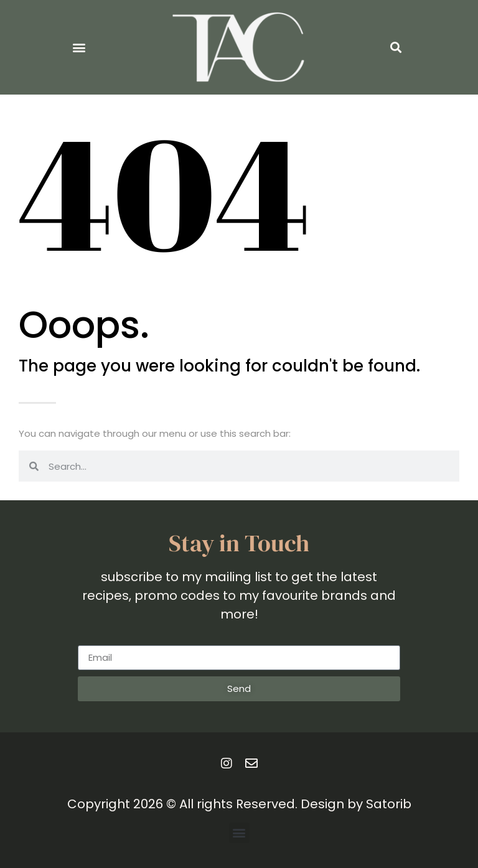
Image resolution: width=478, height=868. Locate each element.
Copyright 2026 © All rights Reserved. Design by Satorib (239, 804)
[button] (79, 48)
